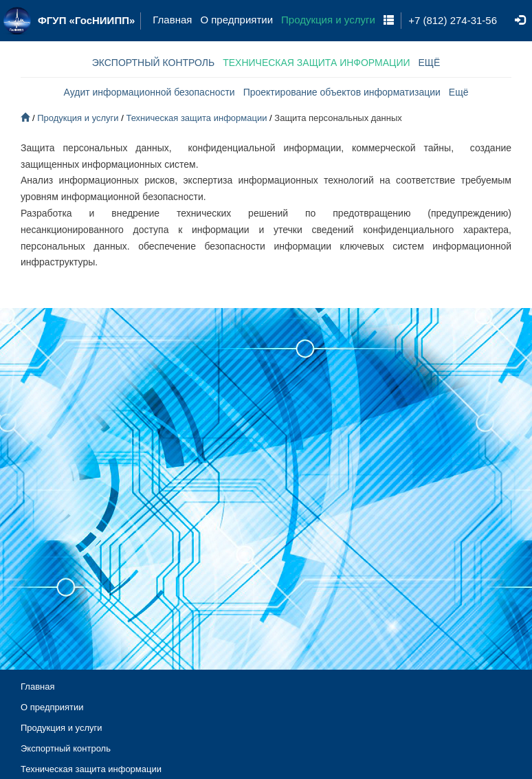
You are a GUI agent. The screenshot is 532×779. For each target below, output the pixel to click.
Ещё (459, 92)
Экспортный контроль (66, 748)
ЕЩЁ (430, 63)
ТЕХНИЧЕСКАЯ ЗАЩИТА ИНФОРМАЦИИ (316, 63)
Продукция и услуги (328, 20)
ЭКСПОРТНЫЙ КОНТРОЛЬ (154, 63)
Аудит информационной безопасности (149, 92)
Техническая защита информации (196, 118)
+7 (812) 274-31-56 (453, 20)
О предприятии (236, 20)
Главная (172, 20)
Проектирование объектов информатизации (342, 92)
